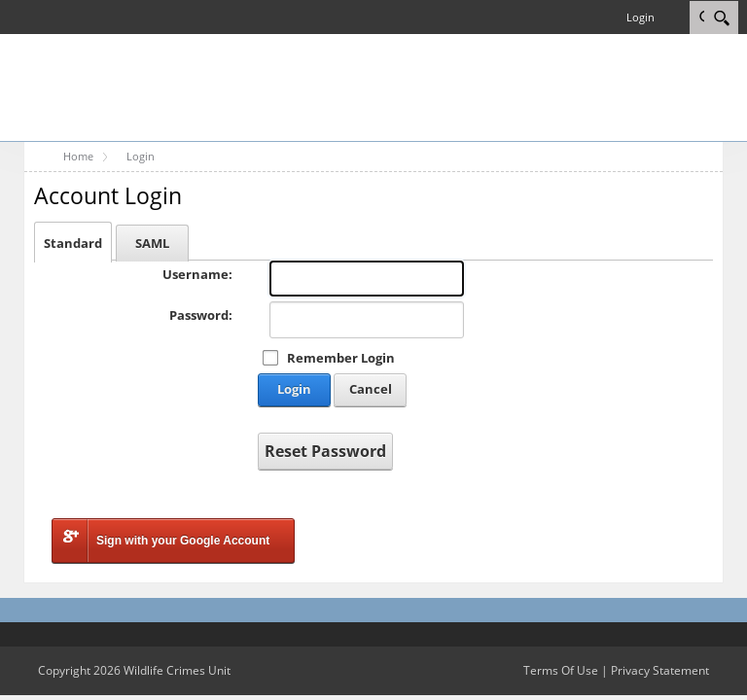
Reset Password (325, 451)
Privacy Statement (660, 670)
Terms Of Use (561, 670)
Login (640, 17)
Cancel (371, 389)
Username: (197, 274)
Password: (201, 315)
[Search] (721, 17)
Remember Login (341, 358)
